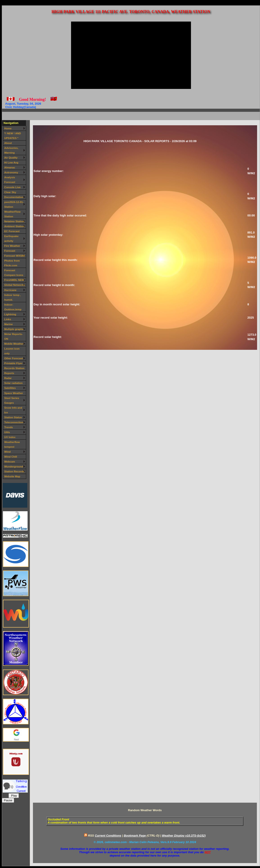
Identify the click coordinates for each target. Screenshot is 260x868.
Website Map (12, 476)
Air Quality (11, 158)
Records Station (14, 368)
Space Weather (14, 393)
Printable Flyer (13, 363)
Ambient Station (14, 226)
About (8, 143)
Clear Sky (10, 192)
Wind (7, 452)
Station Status (13, 417)
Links (8, 319)
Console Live (12, 187)
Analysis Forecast (10, 180)
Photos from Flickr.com (12, 263)
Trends (9, 427)
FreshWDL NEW (14, 280)
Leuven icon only (12, 351)
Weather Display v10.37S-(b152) (184, 836)
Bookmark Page (135, 836)
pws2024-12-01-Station (14, 204)
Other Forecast (14, 358)
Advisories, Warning (11, 150)
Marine (9, 324)
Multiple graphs (14, 329)
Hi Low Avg (11, 162)
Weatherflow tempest (12, 444)
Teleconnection (14, 422)
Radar (8, 378)
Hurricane (10, 290)
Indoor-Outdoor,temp (13, 307)
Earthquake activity (11, 238)
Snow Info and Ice (13, 410)
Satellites (10, 388)
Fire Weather (12, 246)
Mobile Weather (14, 344)
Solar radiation (13, 383)
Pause (8, 800)
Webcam (10, 462)
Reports (9, 373)
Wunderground (14, 466)
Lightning (10, 314)
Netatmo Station (14, 221)
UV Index (10, 437)
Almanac (10, 167)
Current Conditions (108, 836)
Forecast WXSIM (15, 256)
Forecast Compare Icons (14, 273)
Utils (7, 432)
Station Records (14, 471)
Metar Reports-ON (13, 336)
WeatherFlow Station (12, 214)
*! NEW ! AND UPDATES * (13, 136)
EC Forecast (12, 231)
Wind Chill (11, 457)
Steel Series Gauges (12, 400)
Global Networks (15, 285)
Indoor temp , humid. (13, 297)
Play (14, 796)
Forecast (10, 251)
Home (8, 128)
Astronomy (11, 172)
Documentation (14, 197)
